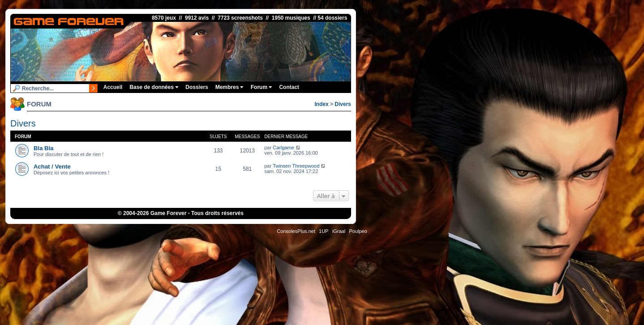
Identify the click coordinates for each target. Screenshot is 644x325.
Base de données (154, 87)
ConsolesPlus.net (296, 231)
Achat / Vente (52, 167)
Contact (289, 87)
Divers (343, 104)
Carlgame (284, 148)
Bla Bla (44, 148)
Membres (229, 87)
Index (321, 104)
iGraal (339, 231)
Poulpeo (358, 231)
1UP (324, 231)
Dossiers (197, 87)
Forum (261, 87)
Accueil (113, 87)
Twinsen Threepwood (296, 166)
